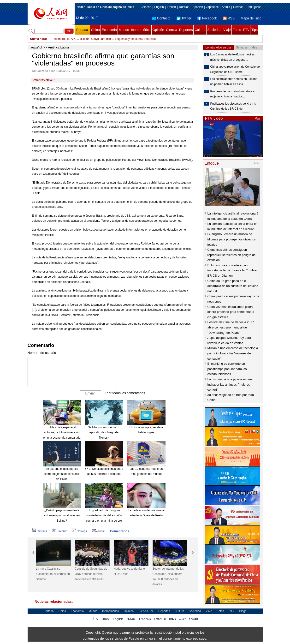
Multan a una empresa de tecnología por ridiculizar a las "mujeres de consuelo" (233, 353)
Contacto (161, 18)
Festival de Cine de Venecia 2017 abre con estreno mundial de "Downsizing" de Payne (231, 327)
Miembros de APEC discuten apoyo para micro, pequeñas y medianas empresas (105, 39)
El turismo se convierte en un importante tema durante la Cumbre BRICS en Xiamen (232, 270)
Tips (254, 30)
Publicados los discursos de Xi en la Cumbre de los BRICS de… (233, 106)
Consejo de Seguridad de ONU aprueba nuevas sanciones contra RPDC (91, 574)
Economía (109, 30)
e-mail (99, 531)
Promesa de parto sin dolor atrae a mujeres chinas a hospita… (233, 94)
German (238, 7)
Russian (184, 7)
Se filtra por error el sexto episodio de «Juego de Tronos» (104, 432)
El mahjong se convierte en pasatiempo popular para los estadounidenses (227, 369)
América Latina (58, 47)
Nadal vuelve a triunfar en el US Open (130, 571)
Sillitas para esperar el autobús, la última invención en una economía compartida (62, 432)
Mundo (124, 30)
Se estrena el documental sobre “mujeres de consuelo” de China (62, 474)
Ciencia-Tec (146, 611)
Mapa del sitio (251, 18)
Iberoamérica (141, 30)
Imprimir (39, 531)
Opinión (158, 30)
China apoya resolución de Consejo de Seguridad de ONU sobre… (235, 69)
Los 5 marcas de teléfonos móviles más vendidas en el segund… (233, 57)
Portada (82, 30)
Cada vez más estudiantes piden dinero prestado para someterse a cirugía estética (231, 312)
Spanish (198, 7)
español (37, 47)
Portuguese (254, 7)
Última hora (38, 39)
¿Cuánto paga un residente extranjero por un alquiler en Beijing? (62, 516)
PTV (246, 30)
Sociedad (214, 30)
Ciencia (172, 30)
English (159, 7)
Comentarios (120, 531)
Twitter (184, 18)
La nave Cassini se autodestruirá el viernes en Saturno (53, 574)
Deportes (186, 30)
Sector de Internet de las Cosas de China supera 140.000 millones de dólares (168, 576)
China (96, 30)
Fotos (237, 30)
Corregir (80, 531)
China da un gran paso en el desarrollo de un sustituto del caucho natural (233, 286)
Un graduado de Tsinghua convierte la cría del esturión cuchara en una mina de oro (104, 516)
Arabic (226, 7)
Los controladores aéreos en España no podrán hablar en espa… (234, 82)
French (171, 7)
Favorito (59, 531)
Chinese (146, 7)
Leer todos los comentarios (125, 393)
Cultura (200, 30)
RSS (229, 18)
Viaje (227, 30)
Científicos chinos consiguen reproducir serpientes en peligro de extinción (232, 255)
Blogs (243, 611)
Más (257, 119)
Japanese (212, 7)
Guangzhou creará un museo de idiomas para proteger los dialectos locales (232, 239)
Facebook (207, 18)
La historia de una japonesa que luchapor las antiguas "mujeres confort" (230, 384)
